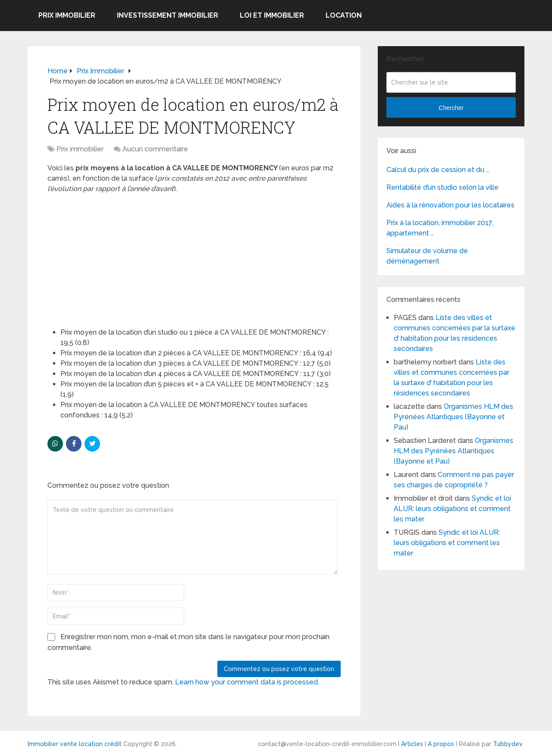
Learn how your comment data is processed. (247, 682)
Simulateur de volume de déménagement (427, 256)
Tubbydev (508, 744)
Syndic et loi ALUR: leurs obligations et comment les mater (452, 509)
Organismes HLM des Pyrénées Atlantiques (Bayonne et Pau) (453, 417)
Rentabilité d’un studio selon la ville (442, 187)
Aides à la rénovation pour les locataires (450, 205)
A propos (441, 744)
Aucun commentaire (155, 149)
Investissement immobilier (168, 15)
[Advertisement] (112, 257)
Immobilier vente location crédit (75, 744)
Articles (412, 744)
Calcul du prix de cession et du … (438, 170)
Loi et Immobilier (272, 15)
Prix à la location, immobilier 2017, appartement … (440, 228)
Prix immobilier (67, 15)
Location (344, 15)
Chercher (451, 108)
